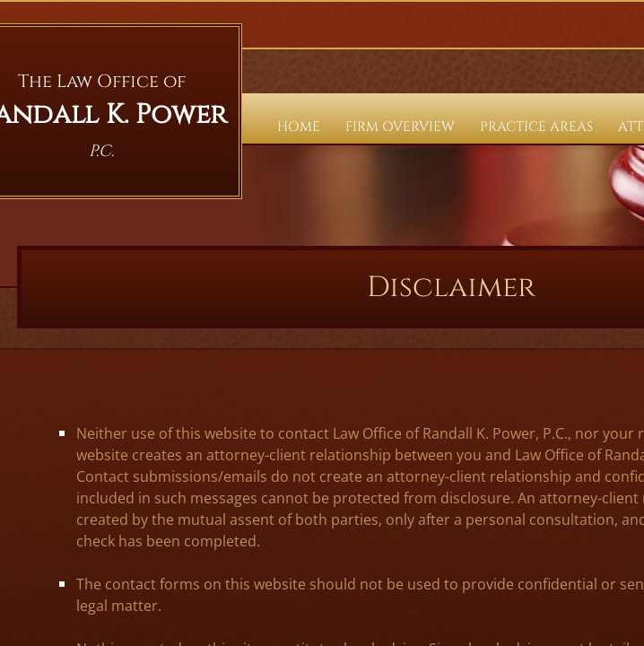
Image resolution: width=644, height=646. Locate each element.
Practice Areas (536, 127)
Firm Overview (400, 127)
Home (299, 127)
